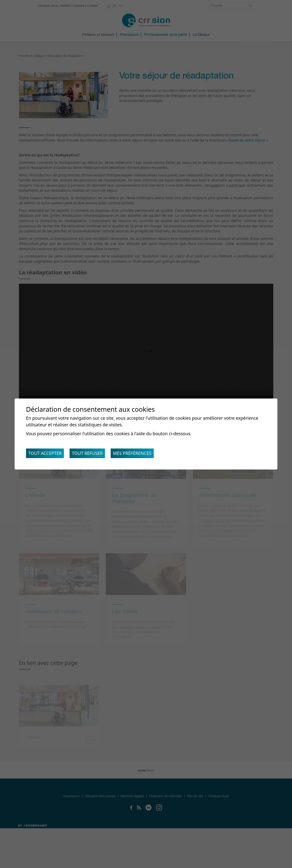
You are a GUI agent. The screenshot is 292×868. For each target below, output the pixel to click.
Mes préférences (138, 454)
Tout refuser (90, 454)
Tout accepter (46, 454)
